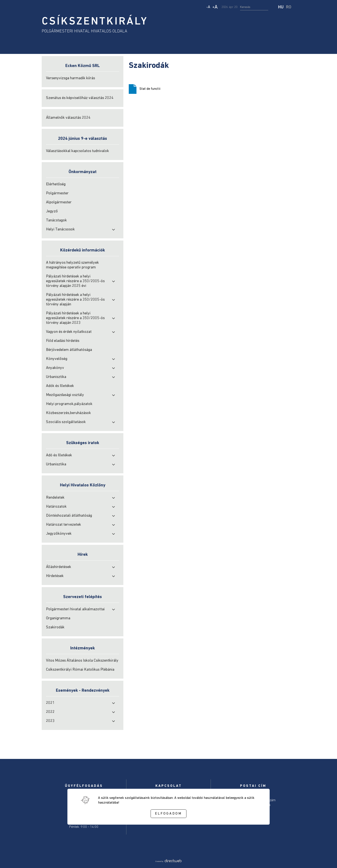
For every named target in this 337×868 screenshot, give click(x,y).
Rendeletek (55, 498)
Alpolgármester (59, 202)
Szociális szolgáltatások (66, 422)
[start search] (274, 7)
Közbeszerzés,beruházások (68, 413)
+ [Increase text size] (215, 7)
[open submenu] (113, 230)
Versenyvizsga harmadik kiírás (70, 78)
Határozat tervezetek (64, 525)
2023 (50, 721)
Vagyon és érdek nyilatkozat (69, 332)
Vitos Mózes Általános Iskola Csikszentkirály (82, 661)
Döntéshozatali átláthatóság (69, 516)
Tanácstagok (56, 220)
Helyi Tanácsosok (60, 229)
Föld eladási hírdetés (63, 341)
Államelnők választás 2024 (68, 118)
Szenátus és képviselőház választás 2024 (80, 98)
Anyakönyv (55, 368)
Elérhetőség (56, 184)
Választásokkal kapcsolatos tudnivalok (77, 151)
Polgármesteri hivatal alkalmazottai (75, 609)
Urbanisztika (56, 377)
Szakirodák (55, 627)
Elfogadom (168, 814)
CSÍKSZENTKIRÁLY (95, 22)
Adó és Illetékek (59, 455)
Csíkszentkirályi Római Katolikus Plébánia (80, 670)
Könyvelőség (57, 359)
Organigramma (58, 618)
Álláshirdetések (59, 567)
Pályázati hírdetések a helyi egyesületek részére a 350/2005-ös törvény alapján (75, 300)
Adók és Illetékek (60, 386)
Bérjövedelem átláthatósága (69, 350)
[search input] (254, 7)
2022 (50, 712)
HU (281, 7)
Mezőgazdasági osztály (65, 395)
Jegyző (52, 211)
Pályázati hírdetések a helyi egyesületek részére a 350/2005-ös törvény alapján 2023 (75, 318)
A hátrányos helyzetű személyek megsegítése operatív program (72, 265)
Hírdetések (55, 576)
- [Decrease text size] (208, 7)
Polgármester (57, 193)
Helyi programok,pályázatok (69, 404)
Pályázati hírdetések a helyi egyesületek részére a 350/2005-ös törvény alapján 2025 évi (75, 281)
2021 (50, 703)
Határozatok (56, 507)
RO (289, 7)
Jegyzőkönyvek (59, 534)
